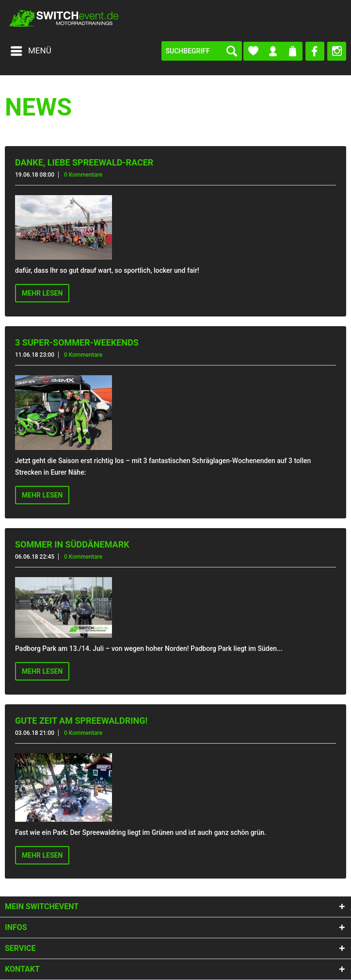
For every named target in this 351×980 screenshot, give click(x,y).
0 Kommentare (83, 175)
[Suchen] (232, 51)
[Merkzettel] (253, 51)
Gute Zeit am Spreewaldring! (81, 721)
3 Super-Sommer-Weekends (77, 342)
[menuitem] (31, 51)
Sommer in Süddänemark (72, 544)
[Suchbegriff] (202, 51)
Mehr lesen (42, 293)
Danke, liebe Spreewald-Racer (84, 162)
